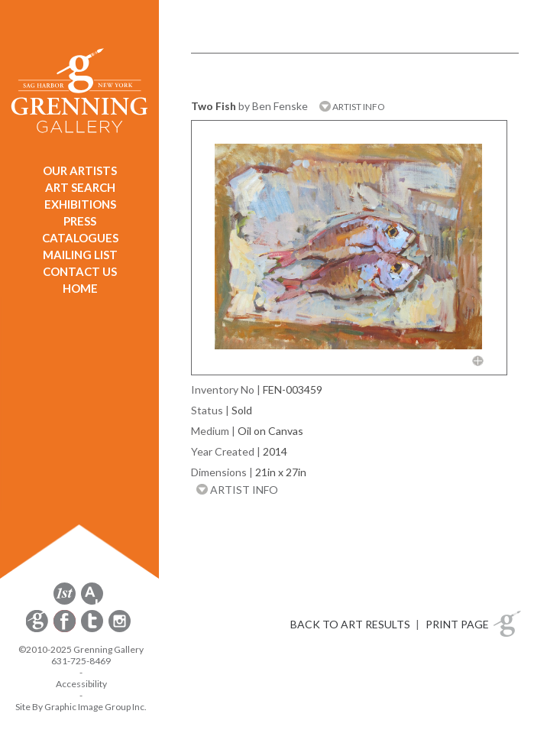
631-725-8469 (81, 661)
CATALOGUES (80, 238)
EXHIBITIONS (80, 204)
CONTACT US (80, 271)
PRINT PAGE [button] (457, 624)
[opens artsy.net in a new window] (92, 602)
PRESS (80, 221)
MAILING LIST (80, 255)
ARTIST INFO (352, 107)
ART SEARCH (80, 187)
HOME (80, 288)
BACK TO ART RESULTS (350, 624)
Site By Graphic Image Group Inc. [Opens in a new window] (81, 707)
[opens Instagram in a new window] (120, 629)
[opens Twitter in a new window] (93, 629)
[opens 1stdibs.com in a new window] (65, 602)
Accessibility (81, 684)
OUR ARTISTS (80, 170)
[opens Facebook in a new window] (66, 629)
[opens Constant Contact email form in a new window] (38, 629)
